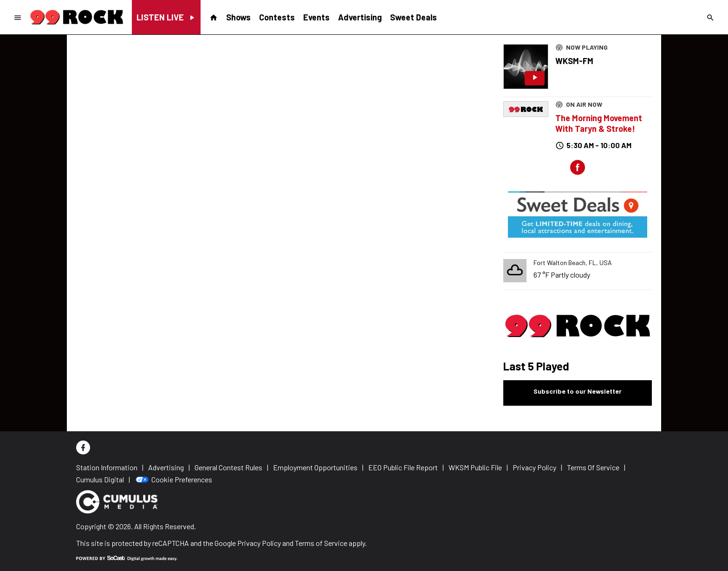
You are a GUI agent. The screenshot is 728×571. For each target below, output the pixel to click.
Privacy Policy (259, 543)
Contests (277, 17)
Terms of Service (321, 543)
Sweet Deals (413, 17)
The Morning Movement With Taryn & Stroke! (599, 123)
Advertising (360, 17)
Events (316, 17)
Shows (238, 17)
